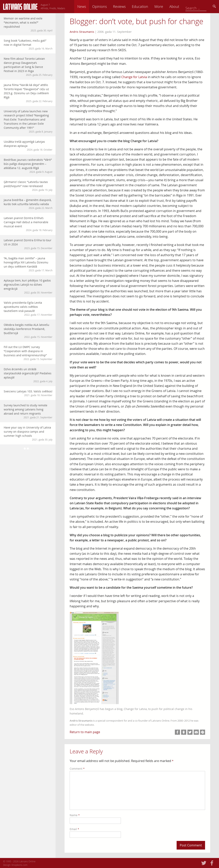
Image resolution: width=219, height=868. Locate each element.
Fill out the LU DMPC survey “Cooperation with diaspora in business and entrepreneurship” (28, 353)
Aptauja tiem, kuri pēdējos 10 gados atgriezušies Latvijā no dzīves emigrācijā (28, 286)
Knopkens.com (20, 865)
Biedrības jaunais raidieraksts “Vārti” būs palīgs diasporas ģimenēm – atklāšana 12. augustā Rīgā (28, 166)
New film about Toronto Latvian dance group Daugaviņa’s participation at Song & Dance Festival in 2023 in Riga (28, 67)
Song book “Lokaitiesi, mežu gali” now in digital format (28, 44)
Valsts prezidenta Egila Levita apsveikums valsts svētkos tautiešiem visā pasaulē (28, 309)
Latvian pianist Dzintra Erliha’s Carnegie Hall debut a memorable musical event (28, 224)
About (202, 6)
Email (74, 829)
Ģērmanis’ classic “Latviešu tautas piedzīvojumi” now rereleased (28, 186)
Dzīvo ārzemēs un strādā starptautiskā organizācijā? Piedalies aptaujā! (28, 375)
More (186, 6)
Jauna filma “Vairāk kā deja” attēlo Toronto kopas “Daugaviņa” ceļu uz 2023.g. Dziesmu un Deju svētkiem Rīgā (28, 93)
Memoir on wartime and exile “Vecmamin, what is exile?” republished (28, 24)
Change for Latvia (134, 77)
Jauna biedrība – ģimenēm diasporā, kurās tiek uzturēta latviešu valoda (28, 204)
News (109, 6)
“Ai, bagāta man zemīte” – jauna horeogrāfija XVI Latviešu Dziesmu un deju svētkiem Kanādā (28, 264)
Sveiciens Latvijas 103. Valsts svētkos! (28, 393)
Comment (77, 769)
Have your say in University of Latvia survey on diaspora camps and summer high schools (28, 433)
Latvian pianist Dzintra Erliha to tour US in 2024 (28, 244)
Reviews (147, 6)
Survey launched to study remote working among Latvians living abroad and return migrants (28, 411)
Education (167, 6)
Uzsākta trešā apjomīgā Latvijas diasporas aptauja (28, 146)
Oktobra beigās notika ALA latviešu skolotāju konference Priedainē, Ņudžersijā (28, 331)
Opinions (127, 6)
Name (75, 815)
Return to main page (85, 732)
